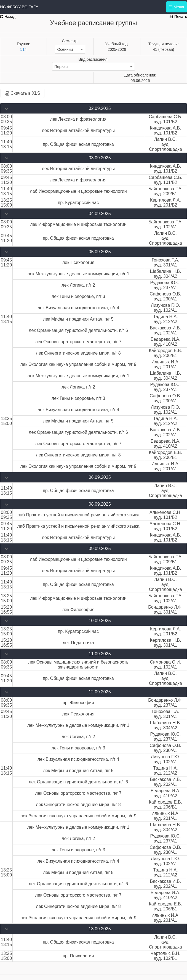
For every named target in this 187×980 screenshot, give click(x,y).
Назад (8, 17)
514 (23, 49)
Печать (178, 17)
